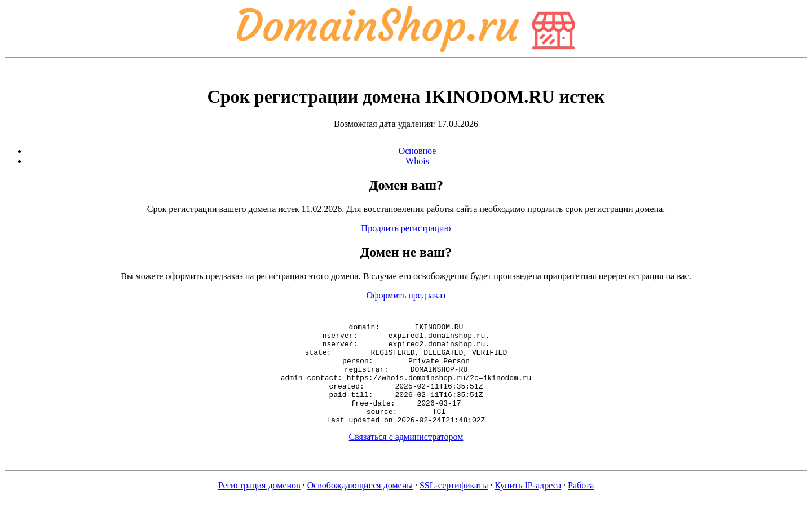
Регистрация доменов (259, 506)
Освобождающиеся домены (360, 506)
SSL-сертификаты (454, 506)
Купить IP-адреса (528, 506)
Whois (417, 161)
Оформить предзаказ (406, 295)
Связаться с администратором (406, 457)
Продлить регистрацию (406, 228)
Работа (581, 506)
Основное (418, 151)
